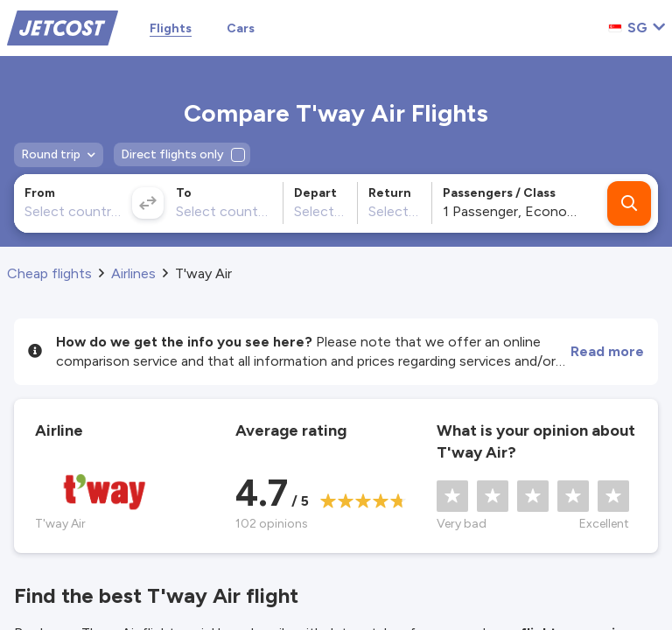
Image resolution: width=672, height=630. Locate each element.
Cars (241, 28)
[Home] (63, 27)
